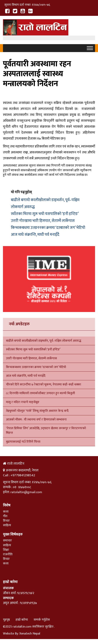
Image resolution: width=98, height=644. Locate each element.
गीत (5, 516)
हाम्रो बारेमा (22, 620)
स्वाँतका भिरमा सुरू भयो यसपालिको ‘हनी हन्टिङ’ (45, 214)
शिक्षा (6, 550)
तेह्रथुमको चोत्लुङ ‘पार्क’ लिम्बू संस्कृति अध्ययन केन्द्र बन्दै (37, 411)
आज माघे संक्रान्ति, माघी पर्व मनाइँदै (35, 235)
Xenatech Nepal (30, 634)
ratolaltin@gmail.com (26, 492)
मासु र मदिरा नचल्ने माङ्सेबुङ (23, 402)
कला (6, 512)
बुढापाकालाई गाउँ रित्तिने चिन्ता (23, 442)
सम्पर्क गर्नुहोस (42, 620)
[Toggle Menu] (90, 48)
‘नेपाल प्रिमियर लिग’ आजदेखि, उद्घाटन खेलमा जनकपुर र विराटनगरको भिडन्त (46, 431)
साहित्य (7, 525)
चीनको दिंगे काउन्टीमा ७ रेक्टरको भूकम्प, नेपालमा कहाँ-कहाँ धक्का (44, 385)
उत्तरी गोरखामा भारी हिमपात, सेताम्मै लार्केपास (43, 221)
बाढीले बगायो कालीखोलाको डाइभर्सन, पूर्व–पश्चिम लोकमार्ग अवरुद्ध (44, 341)
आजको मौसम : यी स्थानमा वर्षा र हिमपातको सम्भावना (36, 420)
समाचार (7, 541)
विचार (6, 521)
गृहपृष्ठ (6, 620)
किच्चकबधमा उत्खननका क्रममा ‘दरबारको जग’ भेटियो (48, 228)
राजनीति (8, 554)
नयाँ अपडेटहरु (19, 324)
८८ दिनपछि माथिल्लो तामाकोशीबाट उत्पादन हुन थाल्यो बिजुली (40, 393)
